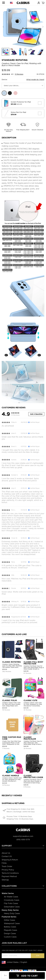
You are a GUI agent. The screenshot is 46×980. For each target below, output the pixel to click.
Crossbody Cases (12, 900)
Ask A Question (36, 414)
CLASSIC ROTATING (12, 662)
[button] (43, 27)
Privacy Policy (8, 870)
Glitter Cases (10, 920)
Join (38, 956)
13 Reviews (19, 74)
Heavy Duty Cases (12, 913)
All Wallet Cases (11, 897)
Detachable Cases (12, 907)
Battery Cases (10, 927)
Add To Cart (27, 976)
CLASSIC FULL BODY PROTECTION (33, 663)
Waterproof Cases (12, 923)
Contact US (7, 856)
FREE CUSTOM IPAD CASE (12, 738)
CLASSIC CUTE (30, 700)
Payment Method (9, 876)
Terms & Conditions (10, 873)
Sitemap (5, 880)
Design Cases (10, 933)
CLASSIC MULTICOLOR (30, 738)
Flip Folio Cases (11, 903)
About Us (6, 853)
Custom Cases (10, 937)
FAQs (4, 863)
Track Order (7, 866)
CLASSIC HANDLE (11, 776)
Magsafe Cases (11, 930)
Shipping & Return (10, 860)
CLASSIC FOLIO (10, 700)
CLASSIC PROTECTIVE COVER (33, 777)
